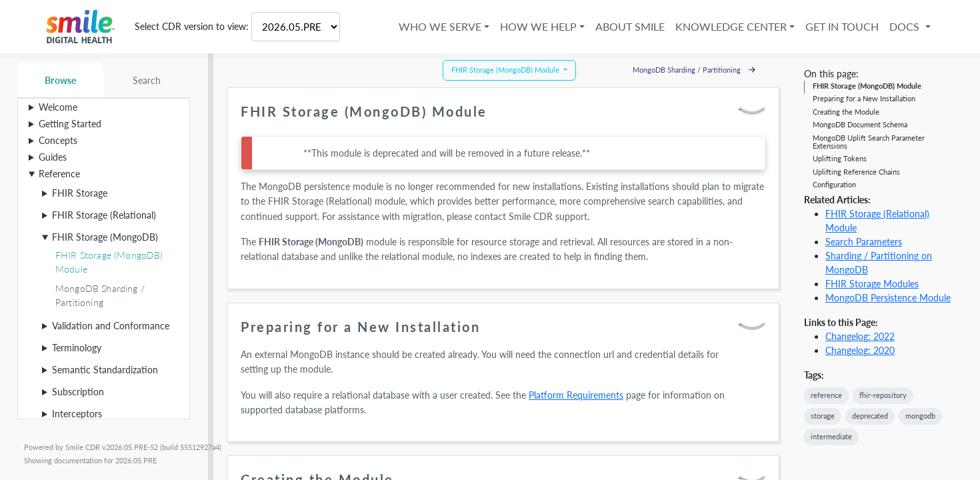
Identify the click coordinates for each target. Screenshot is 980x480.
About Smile (621, 26)
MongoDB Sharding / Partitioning (694, 70)
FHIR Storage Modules (872, 284)
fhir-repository (883, 395)
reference (826, 395)
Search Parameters (864, 242)
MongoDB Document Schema (860, 124)
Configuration (834, 184)
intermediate (831, 436)
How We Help (530, 26)
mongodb (920, 416)
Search (147, 80)
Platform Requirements (576, 395)
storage (823, 416)
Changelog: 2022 (860, 336)
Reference (59, 174)
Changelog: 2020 (860, 350)
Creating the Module (846, 112)
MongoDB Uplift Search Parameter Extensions (869, 142)
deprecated (870, 416)
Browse (60, 80)
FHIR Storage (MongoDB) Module (867, 86)
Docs (897, 26)
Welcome (58, 107)
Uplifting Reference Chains (856, 172)
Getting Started (70, 124)
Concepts (58, 140)
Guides (53, 157)
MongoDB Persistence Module (888, 298)
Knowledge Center (722, 26)
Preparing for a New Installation (864, 98)
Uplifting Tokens (840, 158)
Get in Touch (833, 26)
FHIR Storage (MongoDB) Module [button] (506, 70)
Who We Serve (431, 26)
